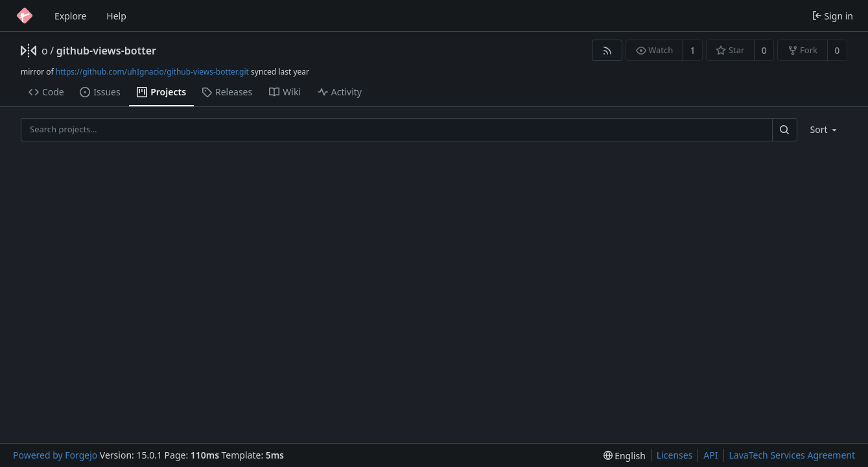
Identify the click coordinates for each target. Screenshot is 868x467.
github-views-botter (106, 51)
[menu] (825, 129)
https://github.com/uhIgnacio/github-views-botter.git (152, 72)
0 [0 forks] (837, 50)
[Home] (25, 16)
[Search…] (784, 129)
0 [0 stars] (764, 50)
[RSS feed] (607, 50)
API (710, 455)
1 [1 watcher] (693, 50)
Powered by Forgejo (55, 455)
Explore (70, 16)
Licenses (675, 455)
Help (116, 16)
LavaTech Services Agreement (792, 455)
